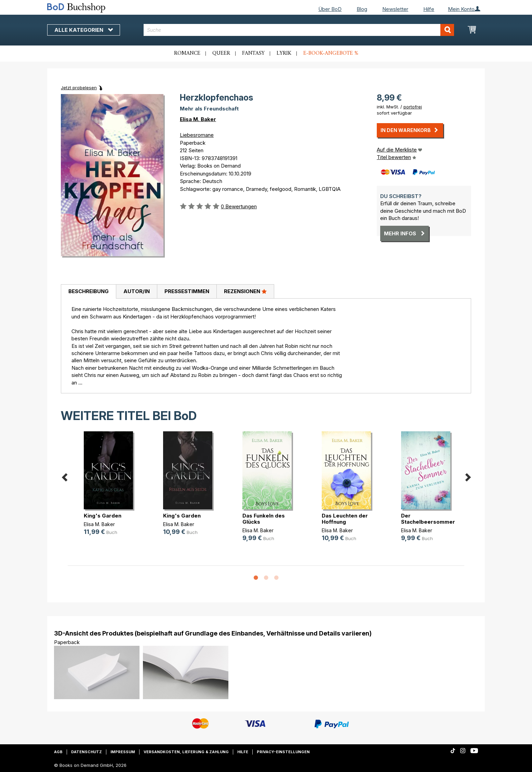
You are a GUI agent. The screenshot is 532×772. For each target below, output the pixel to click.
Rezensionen (245, 291)
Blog (362, 9)
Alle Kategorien (84, 30)
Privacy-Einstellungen (283, 752)
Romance (187, 53)
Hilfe (429, 9)
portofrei (413, 107)
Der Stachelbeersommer (428, 519)
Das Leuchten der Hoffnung (345, 519)
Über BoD (330, 9)
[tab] (88, 292)
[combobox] (299, 30)
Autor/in (137, 291)
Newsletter (395, 9)
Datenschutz (87, 752)
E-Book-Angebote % (331, 53)
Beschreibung (89, 291)
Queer (221, 53)
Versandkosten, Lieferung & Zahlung (186, 752)
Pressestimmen (187, 291)
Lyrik (284, 53)
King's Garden (103, 516)
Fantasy (253, 53)
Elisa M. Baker (198, 119)
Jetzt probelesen (79, 88)
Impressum (123, 752)
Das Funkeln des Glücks (264, 519)
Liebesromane (197, 135)
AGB (58, 752)
